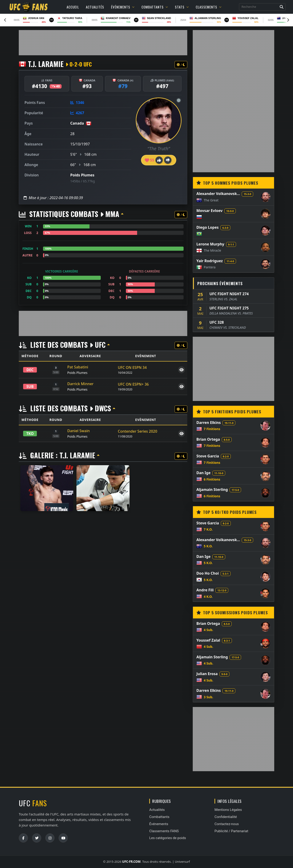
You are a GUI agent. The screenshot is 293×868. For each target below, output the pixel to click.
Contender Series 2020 (138, 431)
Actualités (95, 7)
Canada (77, 123)
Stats (182, 7)
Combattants (155, 7)
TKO (30, 434)
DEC (30, 370)
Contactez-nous (227, 824)
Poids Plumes (82, 175)
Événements (123, 7)
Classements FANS (164, 831)
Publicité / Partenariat (231, 831)
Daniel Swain (79, 431)
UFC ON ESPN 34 (132, 367)
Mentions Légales (228, 810)
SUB (30, 387)
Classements (209, 7)
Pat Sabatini (78, 367)
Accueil (73, 7)
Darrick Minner (80, 384)
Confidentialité (226, 817)
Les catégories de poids (168, 838)
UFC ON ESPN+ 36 (133, 384)
